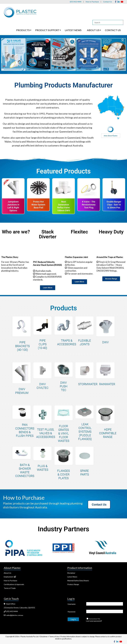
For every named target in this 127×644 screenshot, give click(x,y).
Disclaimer (71, 573)
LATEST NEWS (73, 30)
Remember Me (95, 619)
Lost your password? (94, 621)
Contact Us (107, 2)
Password (71, 612)
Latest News (72, 577)
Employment (10, 577)
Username (72, 604)
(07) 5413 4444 (75, 2)
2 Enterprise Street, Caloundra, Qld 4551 (19, 608)
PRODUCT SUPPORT (47, 30)
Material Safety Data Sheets (78, 581)
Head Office (10, 604)
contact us (104, 637)
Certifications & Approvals (14, 584)
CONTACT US (113, 30)
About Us (7, 573)
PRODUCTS (23, 30)
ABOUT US (93, 30)
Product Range (73, 584)
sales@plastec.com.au (13, 615)
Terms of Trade (10, 588)
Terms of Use (54, 637)
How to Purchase (92, 2)
